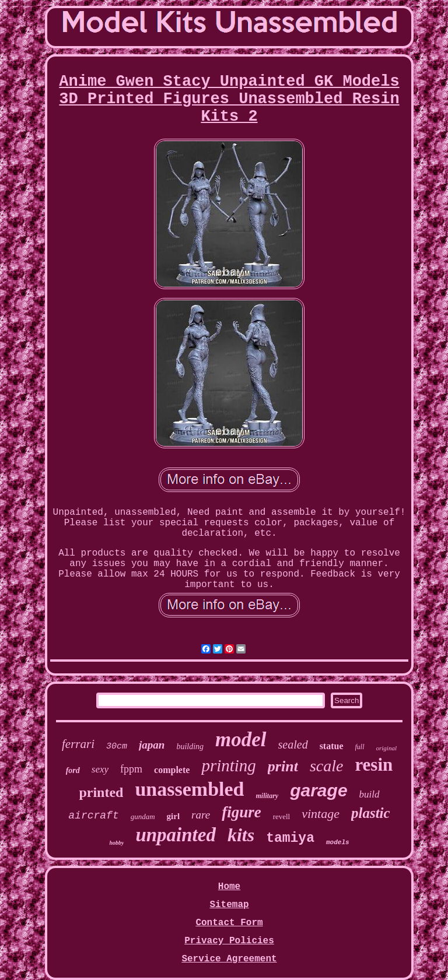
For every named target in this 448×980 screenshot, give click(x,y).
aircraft (93, 816)
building (190, 747)
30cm (117, 747)
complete (172, 770)
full (360, 747)
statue (332, 746)
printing (228, 765)
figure (242, 812)
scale (327, 766)
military (267, 796)
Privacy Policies (229, 941)
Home (229, 887)
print (283, 766)
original (386, 748)
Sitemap (229, 905)
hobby (116, 843)
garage (318, 790)
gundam (143, 816)
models (338, 842)
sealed (293, 744)
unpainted (176, 835)
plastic (371, 813)
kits (241, 835)
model (241, 740)
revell (282, 816)
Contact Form (229, 923)
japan (152, 745)
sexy (100, 769)
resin (374, 765)
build (370, 794)
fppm (131, 769)
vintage (321, 814)
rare (201, 815)
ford (73, 770)
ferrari (78, 744)
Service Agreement (229, 959)
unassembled (189, 789)
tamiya (290, 838)
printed (101, 792)
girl (174, 816)
